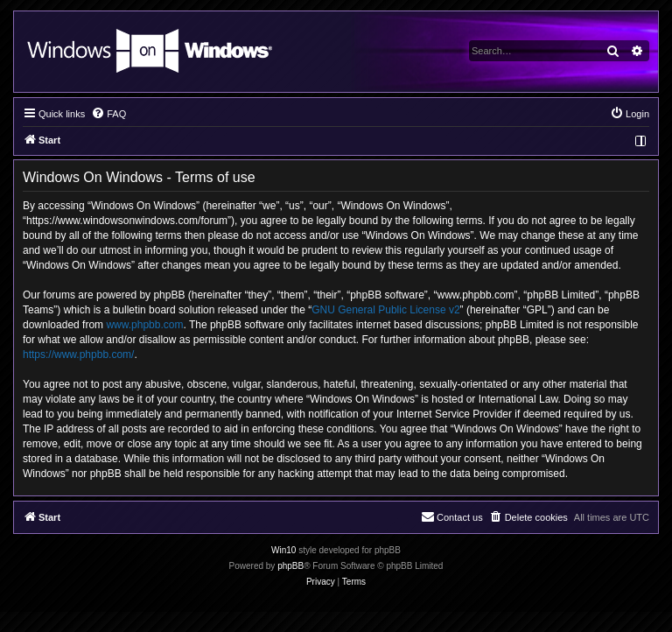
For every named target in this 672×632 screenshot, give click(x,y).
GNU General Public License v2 (385, 310)
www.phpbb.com (144, 325)
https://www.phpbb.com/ (78, 355)
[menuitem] (108, 114)
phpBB (290, 566)
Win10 (283, 550)
